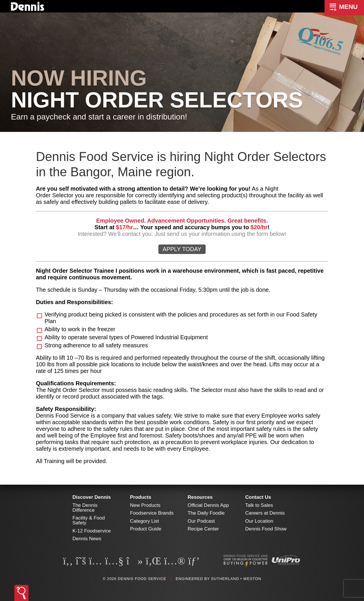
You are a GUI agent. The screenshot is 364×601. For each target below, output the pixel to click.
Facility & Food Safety (89, 520)
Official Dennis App (208, 505)
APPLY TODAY (182, 249)
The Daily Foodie (206, 513)
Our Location (259, 521)
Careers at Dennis (265, 513)
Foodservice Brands (152, 513)
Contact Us (258, 497)
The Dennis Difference (85, 508)
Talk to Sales (259, 505)
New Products (145, 505)
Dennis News (87, 539)
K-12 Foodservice (92, 531)
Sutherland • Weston (236, 579)
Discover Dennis (92, 497)
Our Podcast (201, 521)
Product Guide (146, 529)
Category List (145, 521)
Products (141, 497)
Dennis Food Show (266, 529)
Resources (200, 497)
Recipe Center (203, 529)
